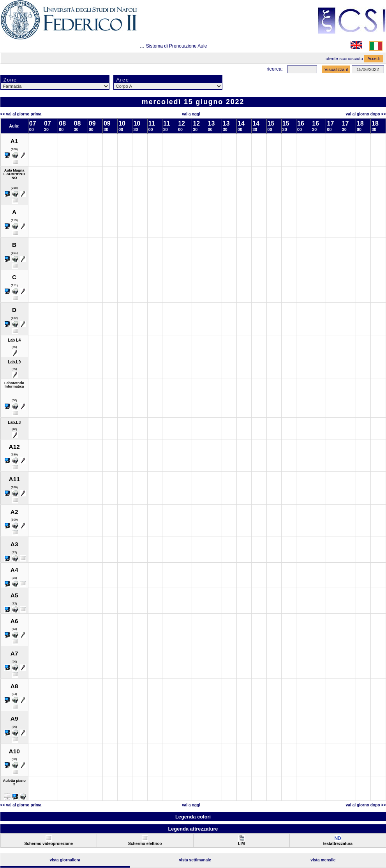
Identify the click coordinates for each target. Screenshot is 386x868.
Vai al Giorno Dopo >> (366, 114)
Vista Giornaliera (65, 860)
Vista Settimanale (195, 860)
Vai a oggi (191, 114)
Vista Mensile (323, 860)
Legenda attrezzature (193, 829)
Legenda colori (193, 817)
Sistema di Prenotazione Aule (177, 46)
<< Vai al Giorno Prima (21, 114)
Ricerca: (275, 69)
